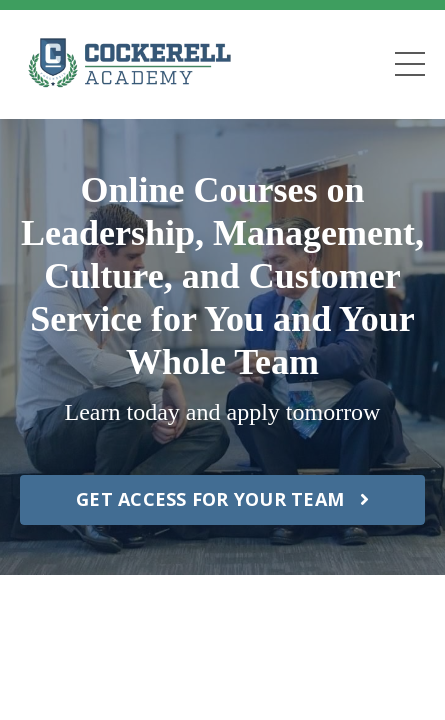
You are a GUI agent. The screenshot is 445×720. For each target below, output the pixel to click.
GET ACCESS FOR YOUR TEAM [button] (222, 499)
